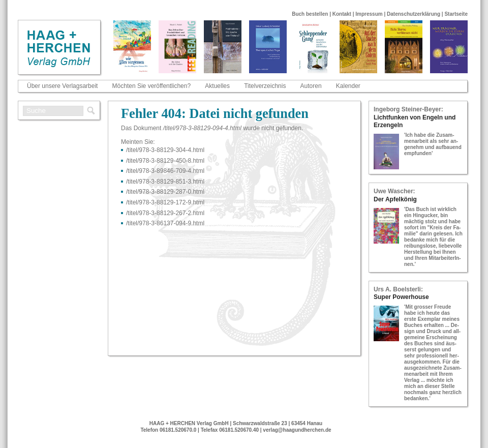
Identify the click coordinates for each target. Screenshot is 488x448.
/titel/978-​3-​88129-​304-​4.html (165, 150)
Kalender (348, 86)
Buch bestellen (310, 14)
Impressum (369, 14)
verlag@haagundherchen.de (297, 430)
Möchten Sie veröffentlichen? (152, 86)
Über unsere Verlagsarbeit (62, 86)
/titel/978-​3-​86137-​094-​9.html (165, 223)
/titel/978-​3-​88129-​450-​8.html (165, 161)
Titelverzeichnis (265, 86)
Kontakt (342, 14)
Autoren (311, 86)
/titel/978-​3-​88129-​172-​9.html (165, 202)
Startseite (456, 14)
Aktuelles (217, 86)
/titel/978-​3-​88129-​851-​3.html (165, 182)
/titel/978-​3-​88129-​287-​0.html (165, 192)
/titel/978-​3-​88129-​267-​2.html (165, 213)
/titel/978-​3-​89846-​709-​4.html (165, 171)
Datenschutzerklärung (414, 14)
